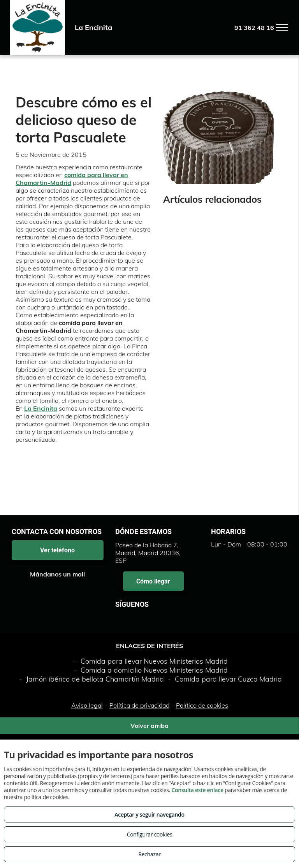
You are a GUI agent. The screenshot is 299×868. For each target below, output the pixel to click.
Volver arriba (149, 726)
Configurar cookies (150, 834)
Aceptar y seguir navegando (149, 814)
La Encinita (41, 408)
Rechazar (149, 854)
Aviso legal (87, 705)
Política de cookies (202, 705)
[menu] (282, 28)
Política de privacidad (139, 705)
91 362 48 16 (254, 28)
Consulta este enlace (197, 790)
